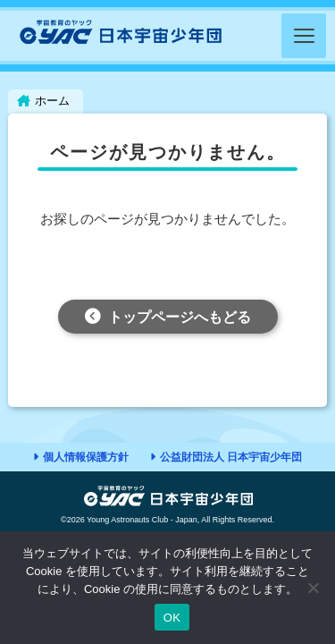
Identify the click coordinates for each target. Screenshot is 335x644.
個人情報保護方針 (86, 457)
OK (172, 618)
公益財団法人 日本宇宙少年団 (231, 457)
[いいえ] (313, 588)
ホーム (52, 101)
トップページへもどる (180, 317)
